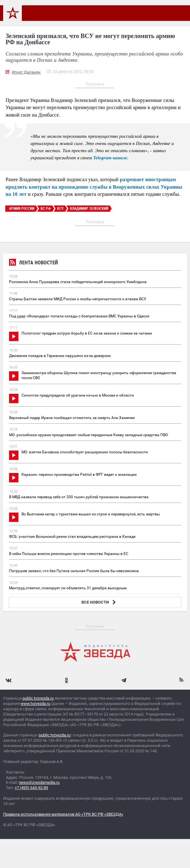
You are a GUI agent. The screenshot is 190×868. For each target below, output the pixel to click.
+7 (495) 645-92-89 (31, 788)
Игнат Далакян (26, 72)
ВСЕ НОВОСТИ (99, 602)
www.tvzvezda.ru (35, 704)
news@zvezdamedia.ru (39, 782)
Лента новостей (34, 263)
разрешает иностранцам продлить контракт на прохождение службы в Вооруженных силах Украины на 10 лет (94, 187)
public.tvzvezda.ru (38, 698)
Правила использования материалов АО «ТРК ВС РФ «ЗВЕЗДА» (63, 814)
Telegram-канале (110, 158)
